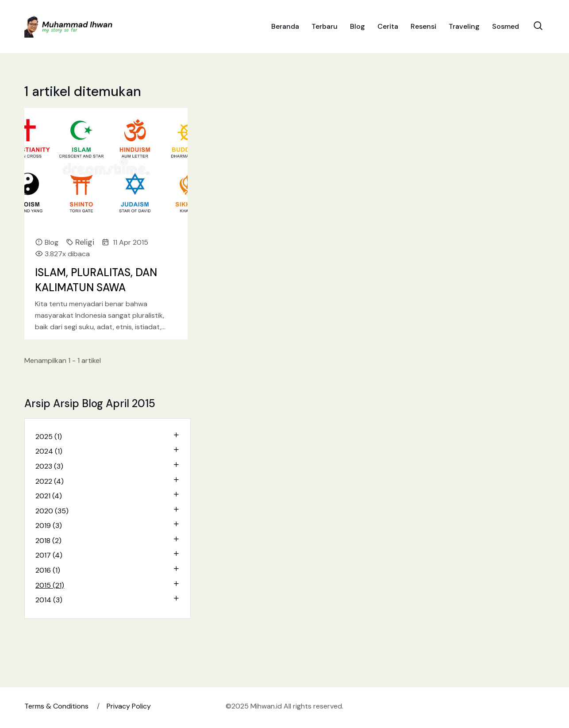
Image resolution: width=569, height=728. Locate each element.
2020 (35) (52, 511)
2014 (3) (49, 600)
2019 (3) (49, 526)
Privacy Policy (129, 706)
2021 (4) (49, 496)
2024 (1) (49, 451)
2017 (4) (49, 555)
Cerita (388, 26)
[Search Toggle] (538, 26)
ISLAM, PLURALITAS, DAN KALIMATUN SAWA (96, 280)
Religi (85, 242)
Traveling (464, 26)
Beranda (285, 26)
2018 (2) (48, 541)
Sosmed (506, 26)
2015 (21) (50, 585)
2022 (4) (50, 481)
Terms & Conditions (56, 706)
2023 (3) (49, 466)
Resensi (423, 26)
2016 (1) (48, 570)
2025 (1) (49, 437)
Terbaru (325, 26)
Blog (358, 26)
